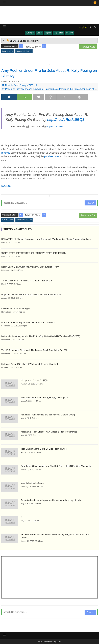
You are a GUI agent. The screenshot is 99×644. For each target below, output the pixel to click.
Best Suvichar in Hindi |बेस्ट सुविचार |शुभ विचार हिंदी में (44, 398)
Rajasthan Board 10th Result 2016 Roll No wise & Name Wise (31, 295)
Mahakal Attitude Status (32, 483)
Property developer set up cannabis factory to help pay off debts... (52, 500)
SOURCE (6, 186)
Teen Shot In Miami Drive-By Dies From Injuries (44, 449)
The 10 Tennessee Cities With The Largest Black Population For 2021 (35, 350)
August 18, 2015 (55, 126)
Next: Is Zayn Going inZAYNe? (19, 85)
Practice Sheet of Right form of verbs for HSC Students (28, 322)
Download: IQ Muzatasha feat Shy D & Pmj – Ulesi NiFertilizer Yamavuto (56, 466)
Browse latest (8, 51)
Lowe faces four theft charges (16, 308)
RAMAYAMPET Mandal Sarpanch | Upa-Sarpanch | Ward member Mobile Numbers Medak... (46, 239)
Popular (48, 33)
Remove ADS (88, 47)
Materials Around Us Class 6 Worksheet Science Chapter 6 (30, 364)
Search (90, 203)
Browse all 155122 (24, 51)
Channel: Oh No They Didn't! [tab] (23, 41)
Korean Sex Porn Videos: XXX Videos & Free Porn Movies (49, 432)
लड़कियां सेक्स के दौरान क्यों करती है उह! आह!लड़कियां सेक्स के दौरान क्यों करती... (34, 253)
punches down (52, 156)
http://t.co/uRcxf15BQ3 (66, 120)
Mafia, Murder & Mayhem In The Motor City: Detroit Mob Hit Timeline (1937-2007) (41, 336)
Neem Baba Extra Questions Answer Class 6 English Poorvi (30, 267)
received (6, 153)
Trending (69, 33)
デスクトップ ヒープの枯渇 (34, 380)
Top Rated (59, 33)
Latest (40, 33)
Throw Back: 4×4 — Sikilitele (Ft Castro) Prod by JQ (27, 281)
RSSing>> (30, 33)
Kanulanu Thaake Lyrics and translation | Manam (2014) (48, 415)
